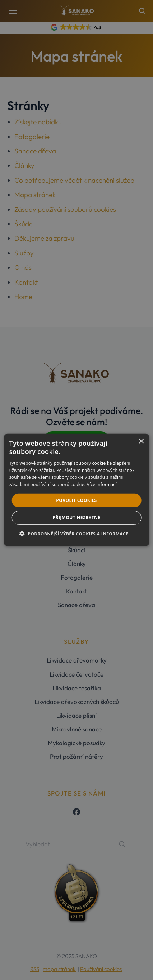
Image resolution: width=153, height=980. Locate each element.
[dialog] (77, 490)
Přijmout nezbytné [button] (77, 518)
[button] (76, 534)
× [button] (141, 442)
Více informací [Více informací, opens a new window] (102, 484)
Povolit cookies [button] (76, 500)
